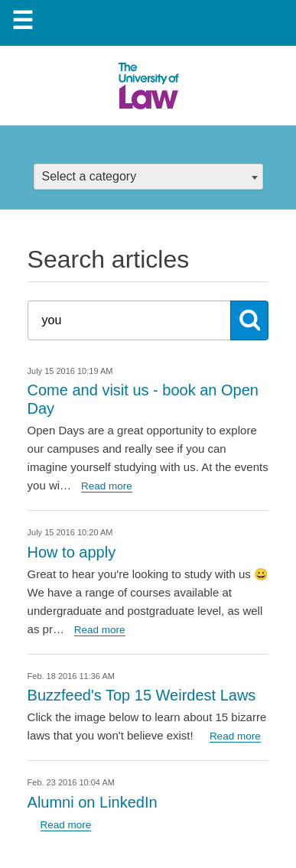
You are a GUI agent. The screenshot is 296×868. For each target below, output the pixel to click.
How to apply (72, 552)
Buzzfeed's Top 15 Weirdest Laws (142, 695)
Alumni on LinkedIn (93, 802)
